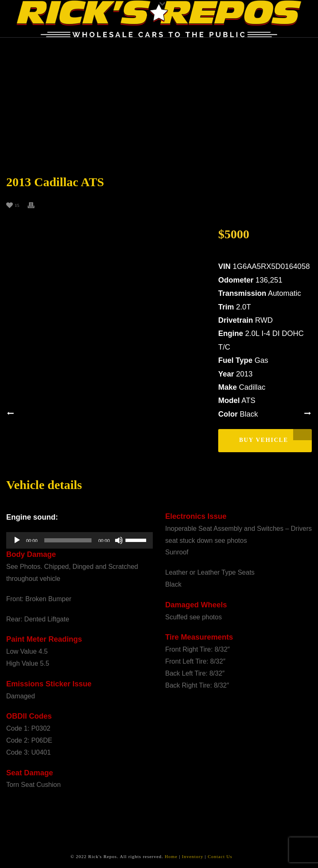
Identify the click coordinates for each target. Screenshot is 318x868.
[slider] (68, 540)
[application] (79, 540)
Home (171, 856)
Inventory (193, 856)
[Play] (17, 540)
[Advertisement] (159, 100)
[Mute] (119, 540)
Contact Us (220, 856)
